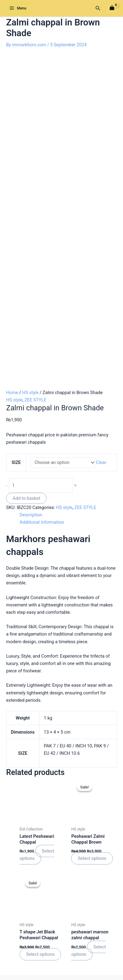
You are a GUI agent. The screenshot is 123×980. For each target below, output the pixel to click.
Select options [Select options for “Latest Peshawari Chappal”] (37, 546)
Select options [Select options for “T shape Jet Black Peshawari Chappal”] (40, 645)
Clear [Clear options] (101, 154)
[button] (98, 8)
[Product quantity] (41, 177)
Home (12, 84)
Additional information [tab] (42, 214)
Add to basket (26, 189)
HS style (30, 84)
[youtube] (89, 880)
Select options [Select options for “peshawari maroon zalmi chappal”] (88, 642)
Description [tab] (31, 206)
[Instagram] (71, 880)
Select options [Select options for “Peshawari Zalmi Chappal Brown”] (92, 550)
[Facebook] (34, 880)
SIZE (16, 154)
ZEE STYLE (35, 91)
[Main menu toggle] (18, 8)
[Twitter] (52, 880)
